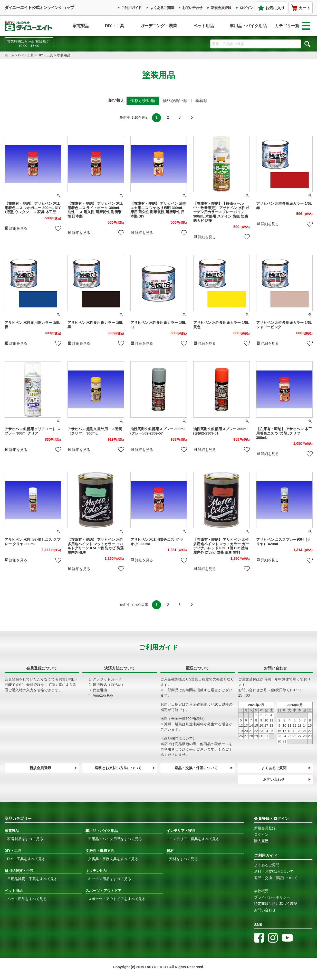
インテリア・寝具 (181, 831)
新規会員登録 (221, 8)
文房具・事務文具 (100, 851)
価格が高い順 (175, 101)
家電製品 (81, 26)
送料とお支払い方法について (118, 768)
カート (301, 8)
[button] (191, 118)
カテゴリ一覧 (292, 26)
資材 (170, 851)
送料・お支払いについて (274, 871)
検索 (308, 44)
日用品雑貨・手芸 (19, 871)
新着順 (201, 101)
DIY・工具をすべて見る (26, 859)
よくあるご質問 (162, 8)
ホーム (10, 55)
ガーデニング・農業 (159, 26)
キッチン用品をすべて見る (110, 879)
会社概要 (261, 891)
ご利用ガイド (131, 8)
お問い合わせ (192, 8)
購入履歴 (261, 841)
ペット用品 (204, 26)
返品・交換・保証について (196, 768)
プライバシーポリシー (272, 897)
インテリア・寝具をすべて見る (194, 839)
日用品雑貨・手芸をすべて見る (32, 879)
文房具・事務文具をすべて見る (113, 859)
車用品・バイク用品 (248, 26)
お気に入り (271, 8)
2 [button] (168, 117)
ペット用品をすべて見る (27, 899)
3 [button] (180, 117)
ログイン (246, 8)
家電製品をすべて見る (25, 839)
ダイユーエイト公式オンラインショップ (39, 8)
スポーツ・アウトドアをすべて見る (117, 899)
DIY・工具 (115, 26)
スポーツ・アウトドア (103, 891)
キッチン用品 (96, 871)
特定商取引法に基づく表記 (276, 904)
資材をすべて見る (184, 859)
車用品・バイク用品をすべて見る (115, 839)
